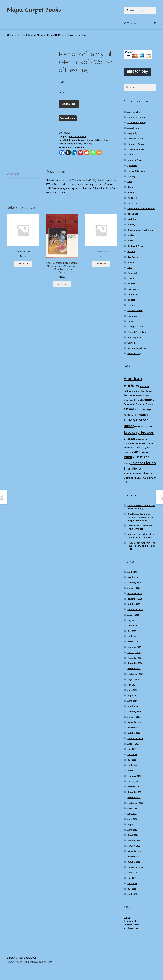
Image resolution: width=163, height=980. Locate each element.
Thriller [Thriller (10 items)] (137, 478)
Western (131, 343)
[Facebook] (62, 153)
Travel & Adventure (137, 332)
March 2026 (133, 577)
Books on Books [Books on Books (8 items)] (142, 395)
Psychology (133, 289)
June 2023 (132, 754)
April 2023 (132, 765)
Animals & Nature (136, 117)
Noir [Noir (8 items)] (149, 448)
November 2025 (135, 599)
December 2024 (135, 658)
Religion (131, 300)
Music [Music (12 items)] (133, 447)
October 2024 (134, 669)
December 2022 (135, 787)
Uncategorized (135, 337)
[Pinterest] (80, 153)
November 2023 (135, 728)
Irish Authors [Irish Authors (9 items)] (140, 426)
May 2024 (132, 695)
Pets (130, 267)
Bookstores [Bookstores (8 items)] (128, 400)
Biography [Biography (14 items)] (129, 395)
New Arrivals (133, 257)
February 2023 (134, 776)
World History (134, 353)
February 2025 (134, 647)
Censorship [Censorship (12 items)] (129, 404)
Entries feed (130, 921)
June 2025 (132, 626)
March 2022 (133, 835)
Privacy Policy (14, 962)
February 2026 (134, 583)
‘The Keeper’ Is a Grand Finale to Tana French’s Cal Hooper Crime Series (141, 517)
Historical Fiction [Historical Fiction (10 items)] (142, 415)
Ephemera (132, 166)
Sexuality (87, 144)
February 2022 (134, 840)
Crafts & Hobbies (136, 149)
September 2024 (135, 674)
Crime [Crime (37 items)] (129, 409)
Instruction (133, 198)
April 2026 (132, 572)
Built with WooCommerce (38, 962)
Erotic (107, 140)
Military (131, 225)
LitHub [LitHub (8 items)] (136, 443)
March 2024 (133, 706)
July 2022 (132, 814)
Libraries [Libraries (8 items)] (149, 426)
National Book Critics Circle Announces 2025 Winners (141, 536)
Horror (131, 187)
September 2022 (135, 803)
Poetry (131, 278)
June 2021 (132, 883)
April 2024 (132, 701)
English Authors (95, 140)
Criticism (132, 155)
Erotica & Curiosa (27, 35)
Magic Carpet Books (34, 10)
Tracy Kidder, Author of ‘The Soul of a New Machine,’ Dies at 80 (141, 546)
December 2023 (135, 722)
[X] (68, 153)
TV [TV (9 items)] (155, 478)
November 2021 (135, 857)
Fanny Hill (72, 144)
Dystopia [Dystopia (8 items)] (138, 410)
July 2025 (132, 620)
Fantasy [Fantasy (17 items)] (129, 415)
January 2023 (134, 781)
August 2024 (133, 679)
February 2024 (134, 712)
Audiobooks (133, 128)
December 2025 (135, 593)
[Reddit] (87, 153)
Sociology (132, 316)
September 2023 (135, 738)
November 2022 (135, 792)
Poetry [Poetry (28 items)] (129, 457)
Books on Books (135, 139)
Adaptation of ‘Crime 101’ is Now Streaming (141, 507)
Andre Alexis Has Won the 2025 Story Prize (140, 527)
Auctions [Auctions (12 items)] (136, 391)
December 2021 (135, 851)
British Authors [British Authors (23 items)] (144, 400)
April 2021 (132, 894)
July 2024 (132, 685)
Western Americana (137, 348)
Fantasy (131, 176)
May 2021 (132, 889)
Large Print (133, 203)
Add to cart (69, 104)
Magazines (133, 214)
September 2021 (135, 867)
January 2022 (134, 846)
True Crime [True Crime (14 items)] (147, 478)
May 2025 (132, 631)
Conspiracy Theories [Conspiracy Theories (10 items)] (145, 404)
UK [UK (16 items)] (125, 482)
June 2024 (132, 690)
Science (131, 305)
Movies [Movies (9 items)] (127, 447)
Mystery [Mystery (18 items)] (142, 447)
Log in (127, 917)
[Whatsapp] (93, 153)
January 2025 (134, 652)
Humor (131, 192)
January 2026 (134, 588)
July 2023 (132, 749)
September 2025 (135, 609)
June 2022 (132, 819)
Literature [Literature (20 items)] (131, 439)
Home (13, 35)
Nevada (131, 251)
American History (136, 112)
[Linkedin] (74, 153)
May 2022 (132, 824)
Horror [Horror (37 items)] (142, 420)
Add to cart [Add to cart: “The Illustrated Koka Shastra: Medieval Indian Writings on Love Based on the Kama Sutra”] (62, 284)
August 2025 (133, 615)
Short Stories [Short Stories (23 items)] (133, 468)
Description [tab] (13, 174)
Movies (131, 235)
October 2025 (134, 604)
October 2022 (134, 798)
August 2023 (133, 744)
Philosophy (133, 273)
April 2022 (132, 830)
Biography (132, 133)
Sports (131, 321)
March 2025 (133, 642)
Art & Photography (137, 122)
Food (130, 182)
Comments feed (132, 925)
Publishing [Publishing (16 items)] (141, 457)
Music (130, 241)
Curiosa (82, 140)
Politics (131, 284)
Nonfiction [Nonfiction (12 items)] (129, 452)
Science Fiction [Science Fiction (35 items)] (143, 463)
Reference (132, 294)
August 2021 (133, 873)
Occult (131, 262)
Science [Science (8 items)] (127, 464)
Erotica (62, 144)
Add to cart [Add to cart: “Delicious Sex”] (23, 264)
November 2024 (135, 663)
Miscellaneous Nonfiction (140, 230)
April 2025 (132, 636)
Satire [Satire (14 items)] (151, 457)
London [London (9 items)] (142, 443)
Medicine (132, 219)
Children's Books (136, 144)
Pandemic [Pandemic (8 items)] (145, 452)
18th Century (71, 140)
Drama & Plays (135, 160)
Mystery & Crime (135, 246)
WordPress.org (131, 928)
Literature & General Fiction (141, 208)
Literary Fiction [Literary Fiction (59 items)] (139, 432)
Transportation (135, 327)
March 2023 (133, 771)
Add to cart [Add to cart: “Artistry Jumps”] (101, 264)
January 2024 (134, 717)
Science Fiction (135, 311)
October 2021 (134, 862)
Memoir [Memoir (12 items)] (149, 443)
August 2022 (133, 808)
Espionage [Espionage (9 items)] (147, 410)
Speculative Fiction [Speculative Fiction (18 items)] (136, 473)
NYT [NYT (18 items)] (138, 452)
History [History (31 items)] (130, 420)
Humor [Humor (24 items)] (129, 426)
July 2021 (132, 878)
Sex (80, 144)
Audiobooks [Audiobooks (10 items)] (146, 391)
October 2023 (134, 733)
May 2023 (132, 760)
